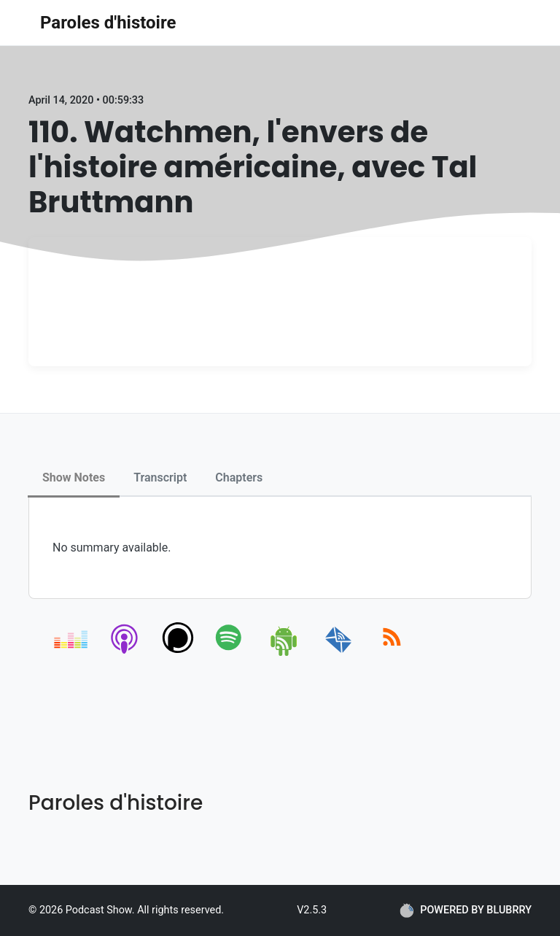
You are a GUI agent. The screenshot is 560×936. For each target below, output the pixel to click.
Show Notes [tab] (74, 477)
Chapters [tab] (239, 477)
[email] (339, 653)
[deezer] (72, 653)
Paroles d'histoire (108, 23)
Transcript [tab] (160, 477)
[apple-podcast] (125, 653)
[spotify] (232, 653)
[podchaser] (178, 653)
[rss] (392, 653)
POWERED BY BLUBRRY (466, 910)
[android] (285, 653)
